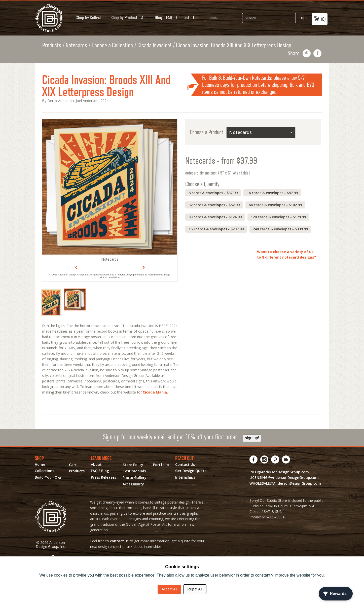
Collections (44, 471)
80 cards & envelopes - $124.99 (215, 217)
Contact (183, 17)
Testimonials (134, 471)
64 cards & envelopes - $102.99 (275, 205)
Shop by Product (124, 17)
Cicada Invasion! (154, 45)
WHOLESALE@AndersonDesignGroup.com (285, 483)
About (146, 17)
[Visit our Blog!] (286, 459)
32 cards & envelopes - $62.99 (214, 205)
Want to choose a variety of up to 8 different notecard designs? (286, 254)
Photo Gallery (135, 478)
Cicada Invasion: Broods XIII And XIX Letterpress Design (234, 45)
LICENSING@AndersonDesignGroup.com (284, 477)
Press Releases (103, 477)
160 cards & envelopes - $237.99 (216, 229)
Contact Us (185, 465)
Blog (158, 17)
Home (40, 465)
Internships (185, 477)
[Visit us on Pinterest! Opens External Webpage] (275, 459)
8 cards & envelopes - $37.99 (213, 193)
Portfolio (161, 465)
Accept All (169, 589)
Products (52, 45)
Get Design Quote (191, 471)
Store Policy (133, 465)
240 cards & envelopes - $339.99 (280, 229)
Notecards (76, 45)
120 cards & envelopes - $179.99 (278, 217)
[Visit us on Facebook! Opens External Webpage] (254, 459)
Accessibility (133, 484)
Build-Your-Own (49, 477)
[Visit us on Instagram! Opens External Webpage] (264, 459)
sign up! (252, 438)
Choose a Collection (112, 45)
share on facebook (318, 53)
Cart (73, 465)
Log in (303, 18)
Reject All (195, 589)
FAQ (169, 17)
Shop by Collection (91, 17)
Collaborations (205, 17)
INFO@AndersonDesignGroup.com (279, 472)
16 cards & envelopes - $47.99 (272, 193)
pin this (307, 53)
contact (117, 541)
